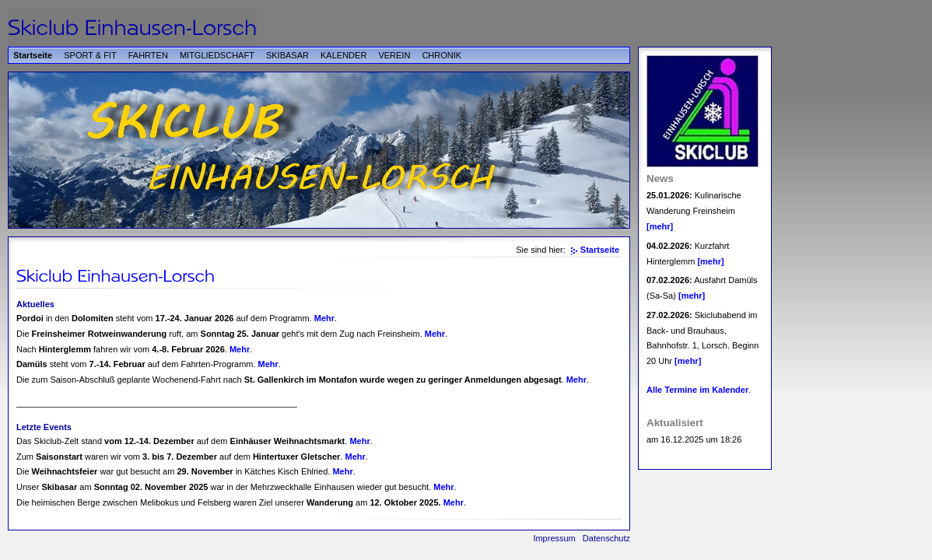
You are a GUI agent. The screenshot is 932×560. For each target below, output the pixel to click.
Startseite (33, 55)
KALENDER (343, 55)
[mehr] (660, 226)
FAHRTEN (148, 55)
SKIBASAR (287, 55)
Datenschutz (606, 538)
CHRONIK (441, 55)
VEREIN (394, 55)
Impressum (554, 538)
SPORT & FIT (90, 55)
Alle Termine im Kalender (697, 390)
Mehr (324, 318)
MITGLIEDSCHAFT (217, 55)
